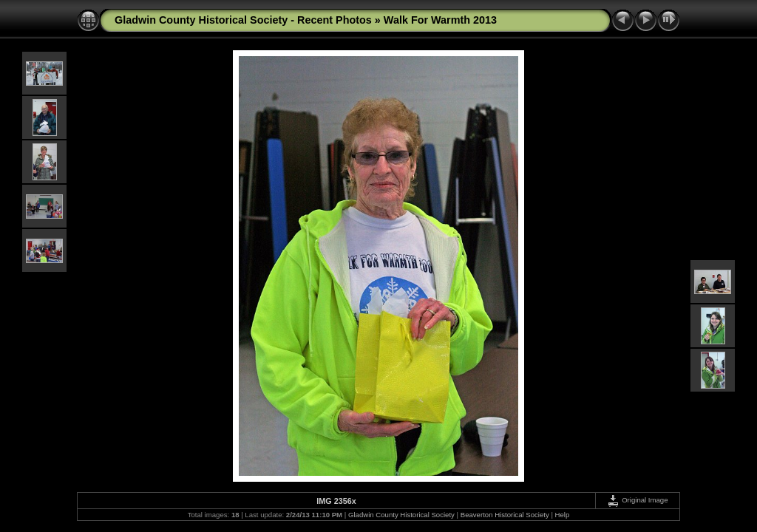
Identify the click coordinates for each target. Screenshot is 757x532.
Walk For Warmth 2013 (440, 20)
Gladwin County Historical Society (401, 515)
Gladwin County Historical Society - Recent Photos (243, 20)
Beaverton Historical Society (505, 515)
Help (563, 515)
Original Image (637, 500)
